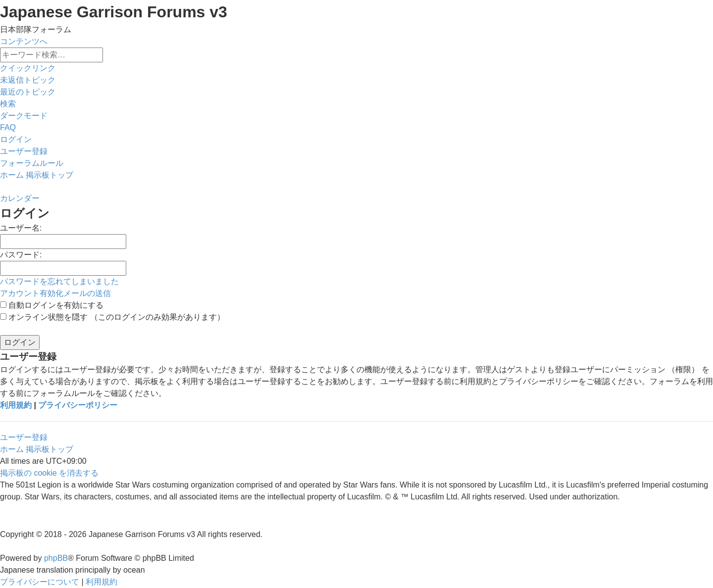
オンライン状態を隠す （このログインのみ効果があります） (112, 317)
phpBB (56, 558)
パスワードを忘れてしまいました (59, 281)
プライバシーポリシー (78, 405)
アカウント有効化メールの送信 (55, 293)
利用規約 (16, 405)
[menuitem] (28, 80)
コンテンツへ (24, 41)
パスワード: (21, 255)
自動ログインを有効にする (52, 305)
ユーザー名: (21, 228)
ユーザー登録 (24, 437)
